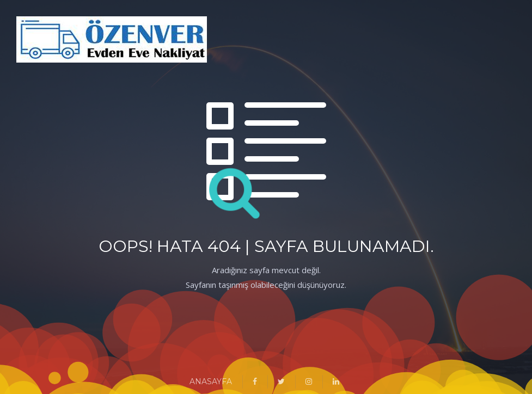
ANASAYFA (211, 381)
